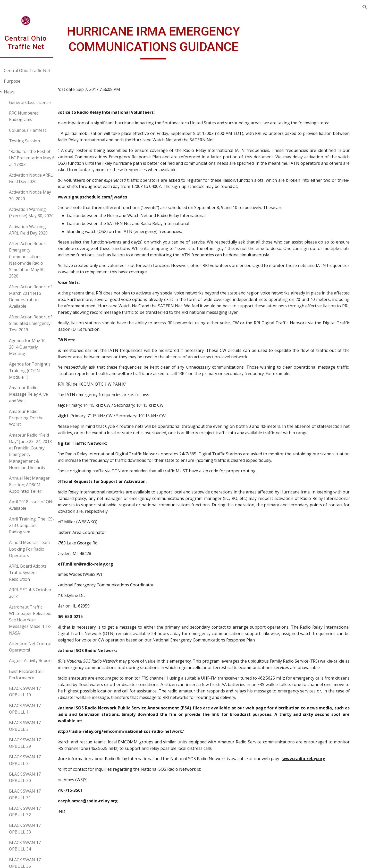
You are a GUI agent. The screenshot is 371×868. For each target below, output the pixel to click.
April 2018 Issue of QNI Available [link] (38, 505)
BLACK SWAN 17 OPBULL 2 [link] (31, 726)
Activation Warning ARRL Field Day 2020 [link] (35, 230)
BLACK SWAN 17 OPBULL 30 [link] (31, 777)
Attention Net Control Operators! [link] (37, 647)
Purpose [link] (19, 81)
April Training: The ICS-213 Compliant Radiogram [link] (38, 526)
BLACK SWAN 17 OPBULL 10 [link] (31, 692)
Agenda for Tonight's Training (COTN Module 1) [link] (36, 371)
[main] (172, 42)
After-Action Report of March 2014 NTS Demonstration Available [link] (37, 297)
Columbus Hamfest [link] (34, 130)
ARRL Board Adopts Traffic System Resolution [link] (34, 573)
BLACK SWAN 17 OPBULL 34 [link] (31, 846)
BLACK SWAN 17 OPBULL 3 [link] (31, 760)
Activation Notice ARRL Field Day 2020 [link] (37, 178)
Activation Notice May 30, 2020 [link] (36, 195)
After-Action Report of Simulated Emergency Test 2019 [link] (37, 323)
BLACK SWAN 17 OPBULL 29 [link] (31, 743)
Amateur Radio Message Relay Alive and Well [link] (35, 394)
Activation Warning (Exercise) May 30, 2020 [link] (38, 212)
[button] (365, 7)
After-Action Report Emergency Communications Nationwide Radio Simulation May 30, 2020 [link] (34, 260)
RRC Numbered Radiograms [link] (30, 116)
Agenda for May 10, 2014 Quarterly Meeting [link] (34, 347)
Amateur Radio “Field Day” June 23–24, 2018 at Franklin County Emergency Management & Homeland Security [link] (37, 451)
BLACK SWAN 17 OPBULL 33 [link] (31, 828)
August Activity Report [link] (37, 661)
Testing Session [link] (31, 141)
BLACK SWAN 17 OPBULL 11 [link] (31, 709)
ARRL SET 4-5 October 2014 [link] (37, 593)
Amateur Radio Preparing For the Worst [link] (33, 418)
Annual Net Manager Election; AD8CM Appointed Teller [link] (36, 485)
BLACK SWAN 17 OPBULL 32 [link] (31, 811)
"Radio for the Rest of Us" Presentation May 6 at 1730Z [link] (38, 158)
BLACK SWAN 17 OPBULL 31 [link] (31, 794)
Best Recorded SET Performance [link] (34, 675)
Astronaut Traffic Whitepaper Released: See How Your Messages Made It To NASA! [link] (36, 620)
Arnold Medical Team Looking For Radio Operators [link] (36, 549)
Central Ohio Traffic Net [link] (33, 71)
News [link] (16, 92)
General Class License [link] (36, 102)
